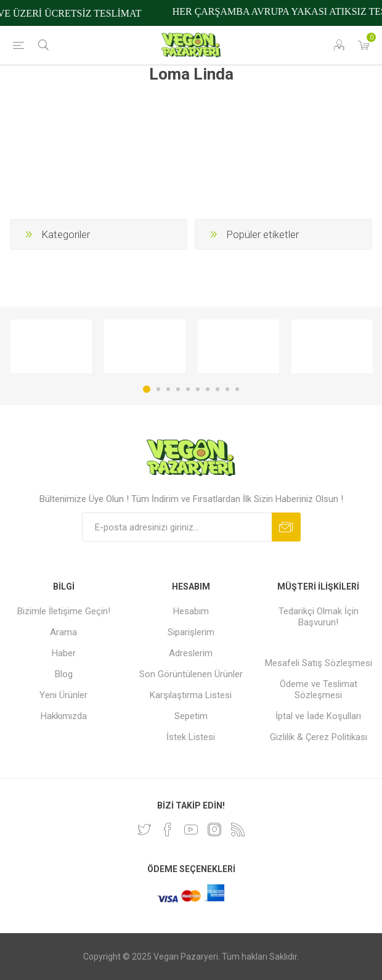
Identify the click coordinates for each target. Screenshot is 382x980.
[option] (51, 346)
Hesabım (191, 611)
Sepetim (191, 716)
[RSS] (238, 830)
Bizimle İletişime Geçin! (64, 611)
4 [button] (178, 389)
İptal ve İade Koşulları (318, 716)
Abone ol (286, 527)
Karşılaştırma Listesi (191, 695)
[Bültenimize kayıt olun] (177, 527)
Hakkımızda (64, 716)
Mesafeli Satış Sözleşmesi (319, 663)
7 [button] (208, 389)
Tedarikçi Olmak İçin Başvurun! (319, 617)
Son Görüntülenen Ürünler (191, 674)
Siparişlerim (191, 632)
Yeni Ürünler (63, 695)
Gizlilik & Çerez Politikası (319, 737)
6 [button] (198, 389)
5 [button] (188, 389)
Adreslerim (191, 653)
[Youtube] (191, 830)
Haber (64, 653)
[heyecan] (144, 830)
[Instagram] (214, 830)
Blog (64, 674)
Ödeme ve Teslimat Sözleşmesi (319, 690)
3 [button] (168, 389)
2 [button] (158, 389)
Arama (63, 632)
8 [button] (217, 389)
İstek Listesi (191, 737)
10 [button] (237, 389)
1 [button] (147, 389)
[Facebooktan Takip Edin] (168, 830)
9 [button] (227, 389)
